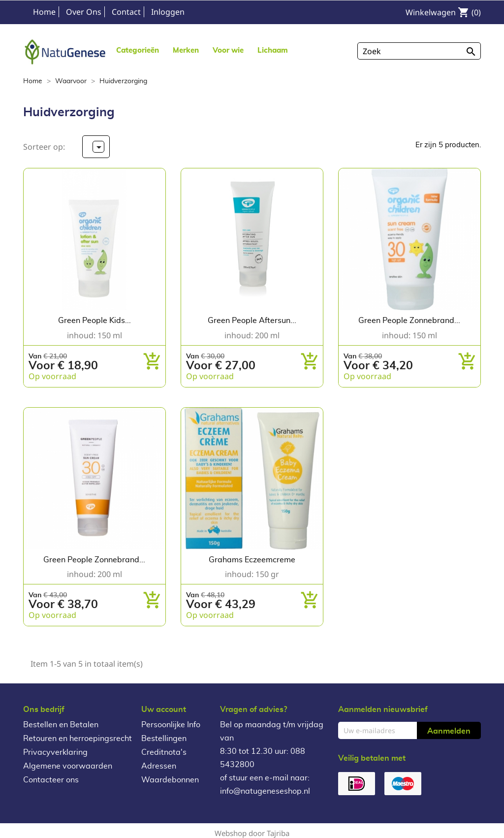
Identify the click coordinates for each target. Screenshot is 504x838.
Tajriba (278, 833)
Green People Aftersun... (252, 321)
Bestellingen (164, 739)
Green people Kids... (94, 321)
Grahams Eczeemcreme (252, 560)
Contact (126, 12)
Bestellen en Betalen (61, 725)
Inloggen (168, 12)
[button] (186, 50)
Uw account (164, 709)
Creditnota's (164, 752)
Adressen (159, 766)
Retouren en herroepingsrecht (78, 739)
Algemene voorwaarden (68, 766)
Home (44, 12)
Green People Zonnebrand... (409, 321)
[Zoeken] (419, 51)
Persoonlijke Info (171, 725)
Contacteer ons (51, 780)
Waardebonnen (170, 780)
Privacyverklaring (55, 752)
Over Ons (84, 12)
